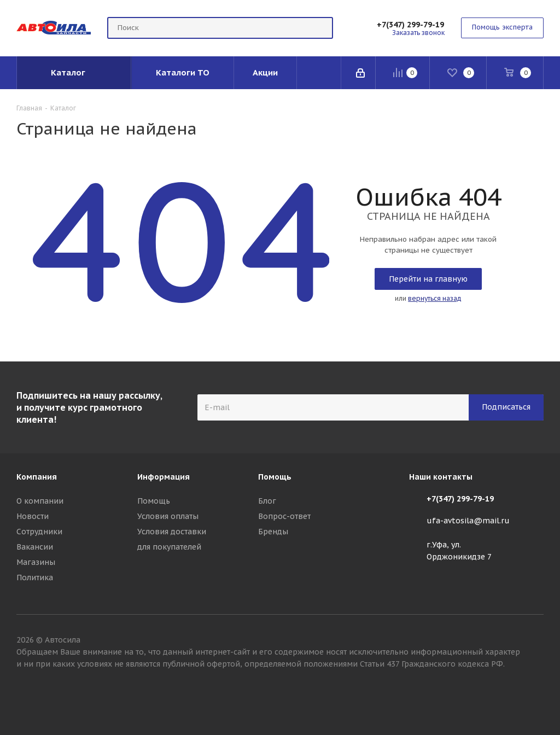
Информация (164, 477)
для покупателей (169, 547)
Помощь (154, 501)
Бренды (273, 532)
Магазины (36, 562)
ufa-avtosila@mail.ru (468, 521)
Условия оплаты (168, 516)
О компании (40, 501)
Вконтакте (535, 696)
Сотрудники (39, 532)
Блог (267, 501)
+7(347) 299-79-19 (410, 25)
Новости (33, 516)
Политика (35, 577)
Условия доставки (172, 532)
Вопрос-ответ (284, 516)
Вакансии (35, 547)
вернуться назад (435, 298)
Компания (37, 477)
